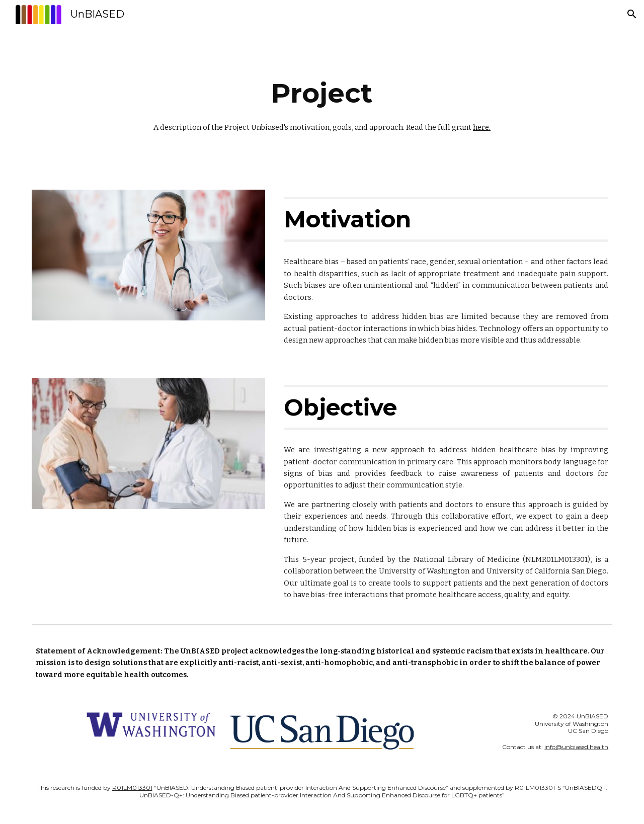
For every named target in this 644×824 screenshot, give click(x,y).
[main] (322, 103)
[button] (632, 14)
